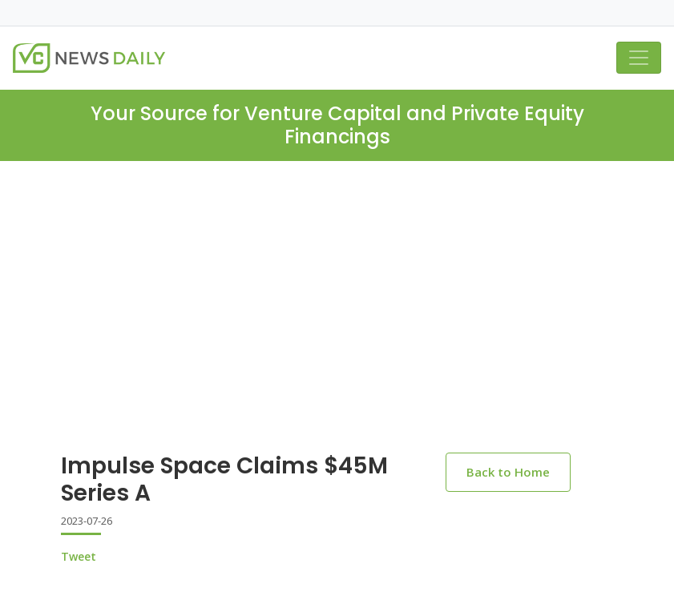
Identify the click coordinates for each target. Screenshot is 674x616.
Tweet (79, 556)
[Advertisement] (337, 320)
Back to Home (508, 472)
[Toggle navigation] (639, 58)
